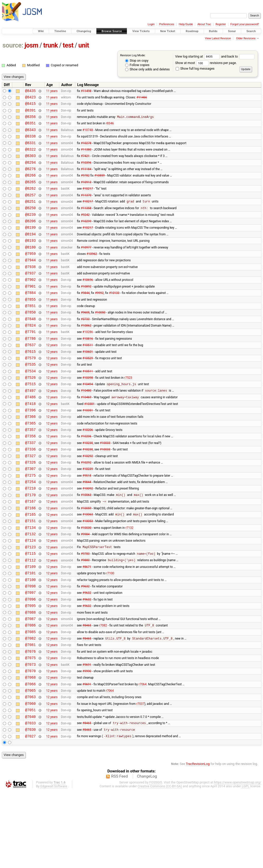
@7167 (30, 551)
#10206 (88, 470)
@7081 (30, 711)
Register (221, 24)
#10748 (88, 135)
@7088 (30, 675)
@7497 (30, 427)
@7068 (30, 747)
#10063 (86, 543)
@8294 (30, 172)
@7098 (30, 645)
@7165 (30, 565)
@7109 (30, 624)
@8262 (30, 201)
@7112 (30, 616)
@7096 (30, 660)
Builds (213, 31)
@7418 (30, 441)
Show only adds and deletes (147, 69)
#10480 (86, 427)
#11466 (142, 98)
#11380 (86, 157)
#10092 (88, 536)
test (68, 45)
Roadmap (192, 31)
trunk (50, 45)
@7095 (30, 667)
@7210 (30, 536)
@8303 (30, 164)
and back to (238, 56)
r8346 (110, 128)
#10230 (88, 485)
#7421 (85, 164)
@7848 (30, 347)
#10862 (86, 354)
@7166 (30, 558)
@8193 (30, 259)
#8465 (87, 689)
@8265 (30, 193)
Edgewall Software (54, 863)
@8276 (30, 179)
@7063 (30, 769)
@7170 (30, 543)
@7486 (30, 434)
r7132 (130, 580)
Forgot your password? (245, 24)
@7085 (30, 696)
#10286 (88, 361)
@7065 (30, 762)
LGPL (246, 863)
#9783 (85, 609)
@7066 (30, 755)
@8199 (30, 244)
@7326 (30, 507)
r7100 (110, 631)
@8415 (30, 106)
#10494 (88, 420)
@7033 (30, 798)
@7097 (30, 653)
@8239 (30, 230)
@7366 (30, 456)
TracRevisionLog (198, 841)
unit (84, 45)
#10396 (86, 171)
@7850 (30, 339)
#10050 (100, 339)
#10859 (100, 186)
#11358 (86, 223)
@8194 (30, 252)
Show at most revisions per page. (206, 63)
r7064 (143, 755)
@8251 (30, 215)
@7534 (30, 405)
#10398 (88, 412)
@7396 (30, 449)
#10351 (88, 448)
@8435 (30, 91)
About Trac (204, 24)
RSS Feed (120, 853)
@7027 (30, 813)
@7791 (30, 361)
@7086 (30, 689)
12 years (52, 376)
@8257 (30, 208)
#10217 (88, 201)
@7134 (30, 580)
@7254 (30, 529)
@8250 (30, 222)
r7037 (140, 777)
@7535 (30, 397)
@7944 (30, 281)
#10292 (88, 500)
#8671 (87, 623)
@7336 (30, 492)
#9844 (85, 317)
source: (13, 45)
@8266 (30, 186)
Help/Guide (186, 24)
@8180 (30, 266)
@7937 (30, 295)
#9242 (85, 230)
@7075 (30, 726)
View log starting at (198, 56)
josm (31, 45)
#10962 (92, 273)
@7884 (30, 317)
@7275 (30, 521)
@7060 (30, 777)
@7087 (30, 682)
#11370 (86, 208)
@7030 (30, 806)
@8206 (30, 237)
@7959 (30, 274)
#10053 (88, 572)
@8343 (30, 135)
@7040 (30, 791)
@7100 (30, 638)
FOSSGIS (156, 859)
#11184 (86, 179)
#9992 (99, 317)
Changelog (84, 31)
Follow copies (137, 65)
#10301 (90, 441)
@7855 (30, 325)
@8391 (30, 113)
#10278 (86, 150)
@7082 (30, 704)
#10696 (88, 303)
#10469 (86, 434)
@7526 (30, 412)
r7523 (128, 412)
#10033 (105, 485)
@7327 (30, 500)
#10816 (88, 368)
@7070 (30, 740)
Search (251, 31)
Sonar (232, 31)
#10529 (88, 390)
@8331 (30, 150)
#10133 (114, 317)
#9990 (87, 740)
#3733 (85, 346)
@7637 (30, 376)
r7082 (103, 689)
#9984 (85, 587)
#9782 (85, 186)
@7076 (30, 718)
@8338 (30, 142)
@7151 (30, 572)
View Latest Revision (218, 38)
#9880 (85, 616)
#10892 (86, 310)
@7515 (30, 419)
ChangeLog (147, 853)
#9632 (85, 645)
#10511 (88, 376)
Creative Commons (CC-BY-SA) (160, 863)
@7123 (30, 602)
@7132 (30, 587)
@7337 (30, 485)
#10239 (88, 514)
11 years (52, 91)
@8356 (30, 120)
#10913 (86, 193)
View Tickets (141, 31)
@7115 (30, 609)
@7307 (30, 514)
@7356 (30, 478)
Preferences (167, 24)
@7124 (30, 594)
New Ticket (168, 31)
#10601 (88, 383)
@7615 (30, 383)
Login (151, 24)
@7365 (30, 463)
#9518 (87, 521)
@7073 (30, 733)
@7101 (30, 631)
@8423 (30, 99)
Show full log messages (195, 68)
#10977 (86, 266)
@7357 (30, 470)
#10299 (86, 237)
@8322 (30, 157)
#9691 (87, 733)
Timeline (60, 31)
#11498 (86, 91)
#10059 (86, 558)
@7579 (30, 390)
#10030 (86, 580)
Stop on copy (137, 61)
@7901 (30, 310)
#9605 (85, 339)
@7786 (30, 368)
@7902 (30, 303)
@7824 (30, 354)
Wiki (41, 31)
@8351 (30, 128)
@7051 (30, 784)
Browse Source (112, 31)
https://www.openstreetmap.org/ (238, 859)
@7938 (30, 288)
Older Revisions (246, 38)
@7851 (30, 332)
